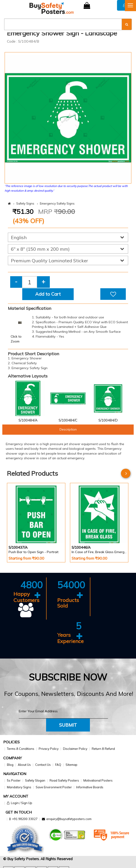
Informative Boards (90, 787)
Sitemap (71, 765)
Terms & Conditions (21, 749)
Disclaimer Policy (75, 749)
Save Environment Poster (54, 787)
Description (68, 429)
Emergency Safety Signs (57, 203)
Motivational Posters (98, 780)
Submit (68, 725)
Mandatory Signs (19, 787)
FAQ (58, 765)
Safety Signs (25, 203)
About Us (24, 765)
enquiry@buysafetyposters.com (69, 819)
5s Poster (14, 780)
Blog (10, 765)
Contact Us (43, 765)
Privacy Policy (49, 749)
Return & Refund (103, 749)
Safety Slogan (35, 780)
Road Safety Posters (64, 780)
